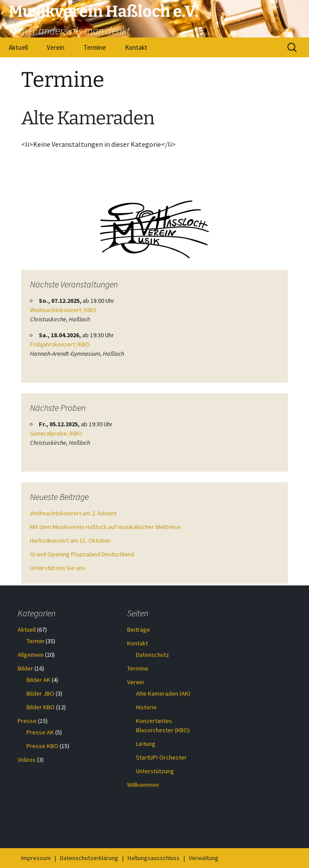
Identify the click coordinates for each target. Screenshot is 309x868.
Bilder (25, 668)
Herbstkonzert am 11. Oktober (70, 540)
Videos (27, 760)
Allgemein (31, 655)
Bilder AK (38, 680)
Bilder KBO (41, 707)
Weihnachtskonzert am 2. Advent (73, 513)
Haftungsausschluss (154, 858)
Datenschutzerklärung (89, 858)
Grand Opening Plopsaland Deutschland (82, 554)
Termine (95, 47)
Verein (56, 47)
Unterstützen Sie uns (58, 568)
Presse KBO (42, 746)
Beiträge (139, 630)
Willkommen (143, 785)
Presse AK (40, 732)
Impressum (36, 858)
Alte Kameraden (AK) (163, 693)
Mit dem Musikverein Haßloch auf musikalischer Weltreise (106, 527)
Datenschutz (153, 655)
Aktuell (18, 47)
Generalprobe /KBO (56, 433)
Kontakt (136, 47)
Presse (27, 721)
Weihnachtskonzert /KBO (63, 310)
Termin (35, 641)
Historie (146, 707)
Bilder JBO (40, 693)
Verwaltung (204, 858)
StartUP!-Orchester (161, 757)
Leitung (146, 744)
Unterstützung (155, 771)
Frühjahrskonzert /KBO (60, 344)
